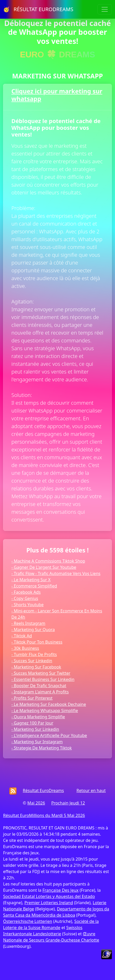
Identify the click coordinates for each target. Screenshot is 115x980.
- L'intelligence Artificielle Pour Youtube (49, 735)
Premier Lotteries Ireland (49, 903)
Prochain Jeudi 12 (68, 803)
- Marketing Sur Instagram (37, 742)
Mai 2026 (36, 803)
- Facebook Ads (26, 592)
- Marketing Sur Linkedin (35, 729)
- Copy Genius (25, 598)
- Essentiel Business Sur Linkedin (43, 679)
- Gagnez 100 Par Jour (32, 723)
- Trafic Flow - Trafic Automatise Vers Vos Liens (56, 573)
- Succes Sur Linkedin (32, 661)
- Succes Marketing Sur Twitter (41, 673)
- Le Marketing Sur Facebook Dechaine (49, 704)
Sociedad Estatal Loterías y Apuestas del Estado (49, 896)
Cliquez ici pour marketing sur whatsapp (57, 95)
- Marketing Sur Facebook (36, 667)
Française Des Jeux (60, 890)
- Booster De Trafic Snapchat (39, 686)
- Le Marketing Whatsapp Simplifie (45, 711)
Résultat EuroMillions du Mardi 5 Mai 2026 (44, 815)
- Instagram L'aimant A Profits (40, 692)
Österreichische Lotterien (28, 921)
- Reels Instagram (28, 623)
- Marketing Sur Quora (33, 630)
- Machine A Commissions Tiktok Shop (48, 561)
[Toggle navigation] (105, 9)
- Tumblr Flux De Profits (34, 654)
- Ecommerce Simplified (34, 586)
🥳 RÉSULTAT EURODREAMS (38, 9)
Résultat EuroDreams (43, 790)
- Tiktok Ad (22, 636)
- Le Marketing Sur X (31, 580)
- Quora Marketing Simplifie (38, 717)
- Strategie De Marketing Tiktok (42, 748)
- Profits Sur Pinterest (32, 698)
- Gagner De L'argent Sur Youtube (44, 567)
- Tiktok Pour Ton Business (37, 642)
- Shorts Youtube (27, 605)
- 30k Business (25, 648)
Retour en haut (91, 790)
